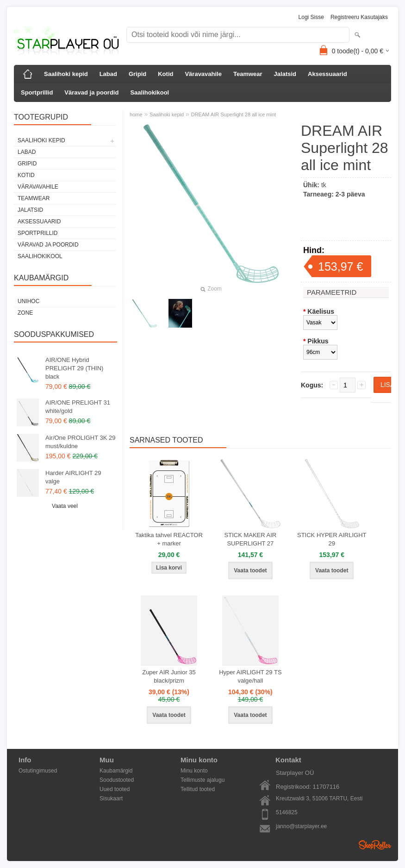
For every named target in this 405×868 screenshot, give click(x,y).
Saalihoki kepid (66, 74)
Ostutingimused (38, 771)
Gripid (137, 74)
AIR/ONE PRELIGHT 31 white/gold (78, 407)
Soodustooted (117, 780)
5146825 (287, 812)
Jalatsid (285, 74)
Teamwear (248, 74)
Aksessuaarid (327, 74)
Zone (25, 313)
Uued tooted (115, 789)
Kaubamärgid (116, 771)
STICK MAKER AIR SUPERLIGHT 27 (251, 539)
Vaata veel (65, 506)
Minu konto (194, 771)
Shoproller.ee (375, 845)
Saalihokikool (150, 92)
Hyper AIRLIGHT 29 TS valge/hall (250, 676)
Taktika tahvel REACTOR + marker (169, 539)
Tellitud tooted (198, 789)
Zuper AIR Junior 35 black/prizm (169, 676)
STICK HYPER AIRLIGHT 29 (332, 539)
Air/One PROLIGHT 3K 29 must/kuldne (81, 442)
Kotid (165, 74)
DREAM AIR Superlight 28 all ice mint (234, 114)
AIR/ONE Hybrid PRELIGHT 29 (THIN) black (74, 368)
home (136, 114)
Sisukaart (111, 798)
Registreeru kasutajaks (359, 17)
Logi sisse (311, 17)
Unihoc (28, 301)
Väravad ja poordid (91, 92)
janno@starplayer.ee (301, 826)
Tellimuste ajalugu (202, 780)
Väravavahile (203, 74)
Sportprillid (37, 92)
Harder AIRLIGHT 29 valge (73, 477)
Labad (108, 74)
